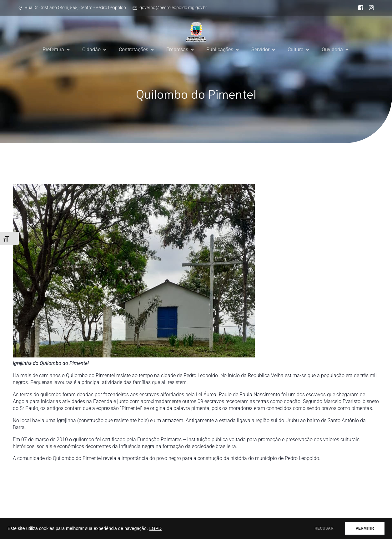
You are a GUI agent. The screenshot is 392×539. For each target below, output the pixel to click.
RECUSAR (323, 528)
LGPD (155, 528)
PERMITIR (364, 528)
